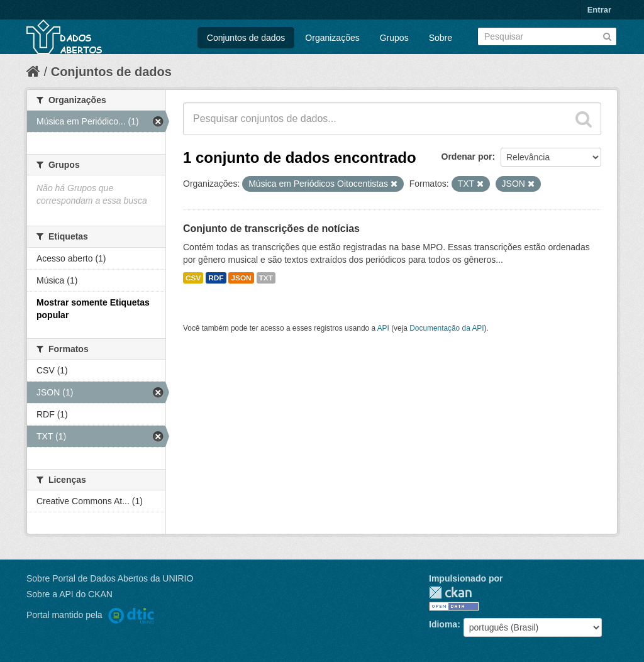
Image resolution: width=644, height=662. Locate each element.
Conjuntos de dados (246, 38)
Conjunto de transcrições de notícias (271, 229)
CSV (193, 278)
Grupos (394, 38)
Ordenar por (467, 157)
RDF (216, 278)
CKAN (450, 593)
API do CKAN (86, 594)
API (383, 328)
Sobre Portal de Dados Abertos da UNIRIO (110, 578)
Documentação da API (447, 328)
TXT (266, 278)
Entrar (599, 10)
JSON (241, 278)
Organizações (332, 38)
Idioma (443, 624)
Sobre (441, 38)
